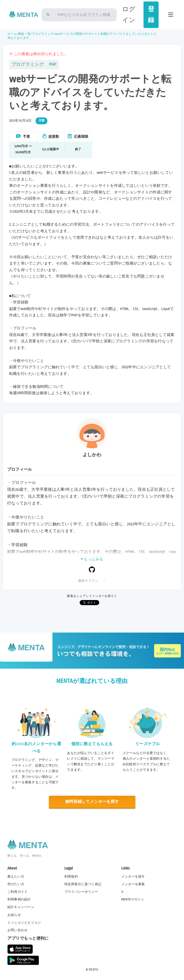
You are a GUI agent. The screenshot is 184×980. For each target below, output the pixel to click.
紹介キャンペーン (21, 907)
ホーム (12, 34)
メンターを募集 (133, 884)
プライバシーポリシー (81, 892)
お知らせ (14, 915)
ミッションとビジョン (24, 923)
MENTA (94, 970)
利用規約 (71, 877)
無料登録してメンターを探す (92, 802)
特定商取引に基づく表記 (83, 884)
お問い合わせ (18, 930)
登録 (151, 15)
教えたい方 (16, 877)
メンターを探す (133, 877)
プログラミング (43, 34)
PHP (53, 64)
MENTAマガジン (133, 899)
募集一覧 (24, 34)
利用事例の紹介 (19, 899)
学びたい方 (16, 884)
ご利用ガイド (18, 892)
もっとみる (92, 559)
